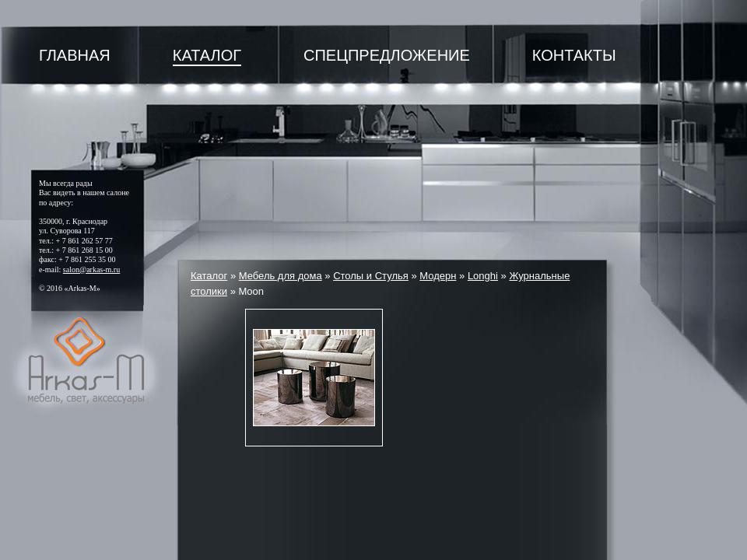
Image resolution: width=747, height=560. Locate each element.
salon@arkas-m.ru (91, 269)
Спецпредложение (387, 55)
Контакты (574, 55)
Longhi (483, 276)
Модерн (438, 276)
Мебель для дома (281, 276)
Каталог (207, 55)
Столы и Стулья (371, 276)
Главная (75, 55)
